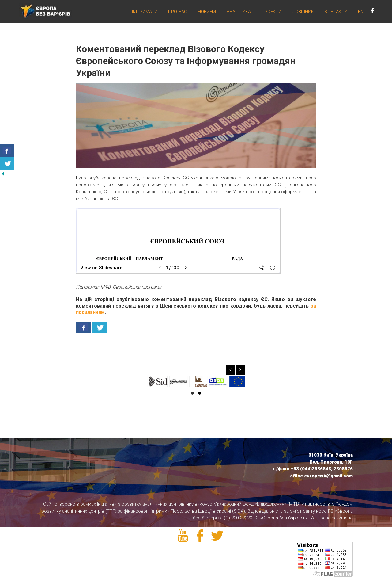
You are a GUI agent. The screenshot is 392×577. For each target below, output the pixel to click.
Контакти (336, 12)
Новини (207, 12)
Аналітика (239, 12)
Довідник (303, 12)
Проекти (271, 12)
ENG (362, 12)
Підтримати (144, 12)
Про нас (178, 12)
